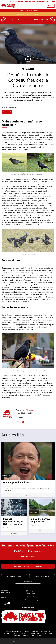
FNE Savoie (26, 636)
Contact (4, 595)
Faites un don (35, 551)
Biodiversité (7, 112)
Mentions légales (28, 641)
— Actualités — (28, 69)
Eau (3, 512)
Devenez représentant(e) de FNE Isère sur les (13, 521)
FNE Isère (29, 410)
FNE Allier (35, 632)
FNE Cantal (7, 634)
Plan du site (5, 590)
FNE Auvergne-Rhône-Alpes (14, 632)
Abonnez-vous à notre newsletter (28, 14)
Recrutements (6, 592)
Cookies (43, 641)
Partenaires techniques (42, 576)
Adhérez (19, 551)
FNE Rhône (17, 636)
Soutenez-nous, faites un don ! (28, 11)
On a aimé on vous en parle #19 (41, 520)
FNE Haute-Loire (35, 634)
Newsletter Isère (17, 1)
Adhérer (42, 1)
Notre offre (30, 1)
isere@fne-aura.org (32, 600)
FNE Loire (24, 634)
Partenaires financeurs (14, 576)
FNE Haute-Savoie (37, 636)
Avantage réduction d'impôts (28, 556)
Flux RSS (4, 597)
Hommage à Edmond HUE (16, 482)
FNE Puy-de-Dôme (47, 634)
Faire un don (50, 1)
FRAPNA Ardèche (46, 632)
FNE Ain (27, 632)
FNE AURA (21, 641)
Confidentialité (37, 641)
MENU (51, 6)
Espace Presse (28, 582)
